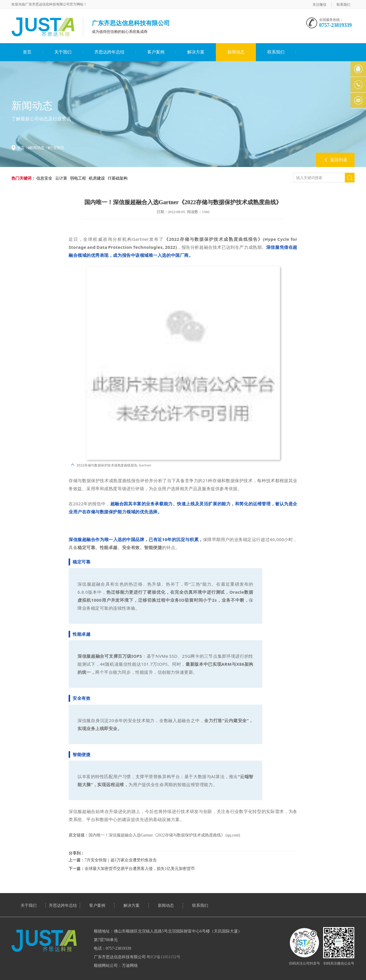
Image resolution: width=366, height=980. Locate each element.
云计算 (61, 178)
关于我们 (63, 52)
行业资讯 (57, 148)
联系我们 (343, 5)
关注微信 (319, 5)
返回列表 (339, 160)
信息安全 (44, 178)
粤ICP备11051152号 (163, 957)
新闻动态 (236, 52)
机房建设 (97, 178)
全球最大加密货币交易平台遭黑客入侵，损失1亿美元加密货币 (140, 869)
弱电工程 (78, 178)
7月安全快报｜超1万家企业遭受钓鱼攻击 (121, 860)
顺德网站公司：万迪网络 (116, 966)
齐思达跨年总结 (109, 52)
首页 (27, 52)
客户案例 (156, 52)
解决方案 (196, 52)
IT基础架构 (118, 178)
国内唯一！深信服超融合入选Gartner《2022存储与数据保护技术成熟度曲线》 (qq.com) (164, 835)
